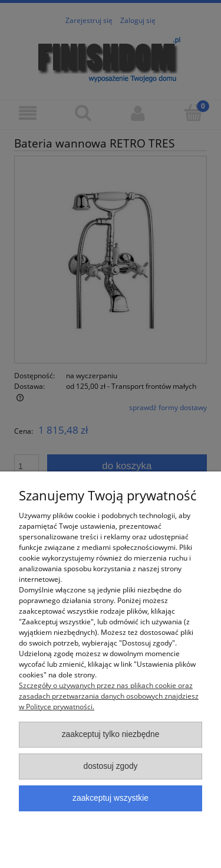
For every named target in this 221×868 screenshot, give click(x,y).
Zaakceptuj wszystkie (111, 798)
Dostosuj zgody (110, 766)
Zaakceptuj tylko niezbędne (111, 734)
